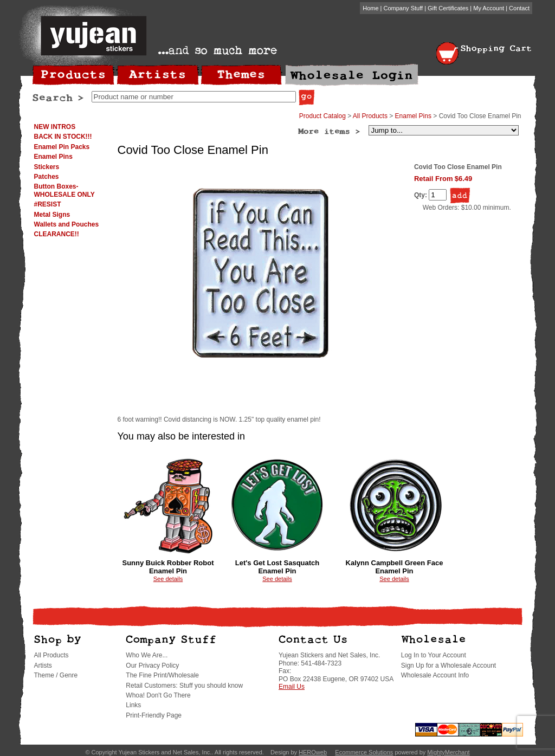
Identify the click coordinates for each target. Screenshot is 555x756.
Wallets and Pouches (67, 224)
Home (370, 8)
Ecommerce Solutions (364, 752)
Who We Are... (147, 655)
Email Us (292, 687)
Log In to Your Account (434, 655)
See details (168, 579)
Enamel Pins (53, 157)
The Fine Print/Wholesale (162, 675)
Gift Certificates (448, 8)
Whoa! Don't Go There (158, 695)
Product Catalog (322, 116)
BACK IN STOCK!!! (63, 137)
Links (133, 705)
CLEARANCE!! (57, 234)
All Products (370, 116)
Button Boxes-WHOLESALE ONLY (64, 190)
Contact (519, 8)
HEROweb (313, 752)
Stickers (47, 167)
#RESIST (48, 204)
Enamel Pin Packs (62, 147)
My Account (489, 8)
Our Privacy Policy (152, 665)
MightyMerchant (448, 752)
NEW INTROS (55, 127)
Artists (43, 665)
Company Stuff (404, 8)
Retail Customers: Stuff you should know (184, 686)
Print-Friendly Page (154, 715)
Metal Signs (52, 215)
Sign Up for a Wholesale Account (448, 665)
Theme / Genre (56, 675)
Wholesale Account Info (435, 675)
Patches (47, 177)
